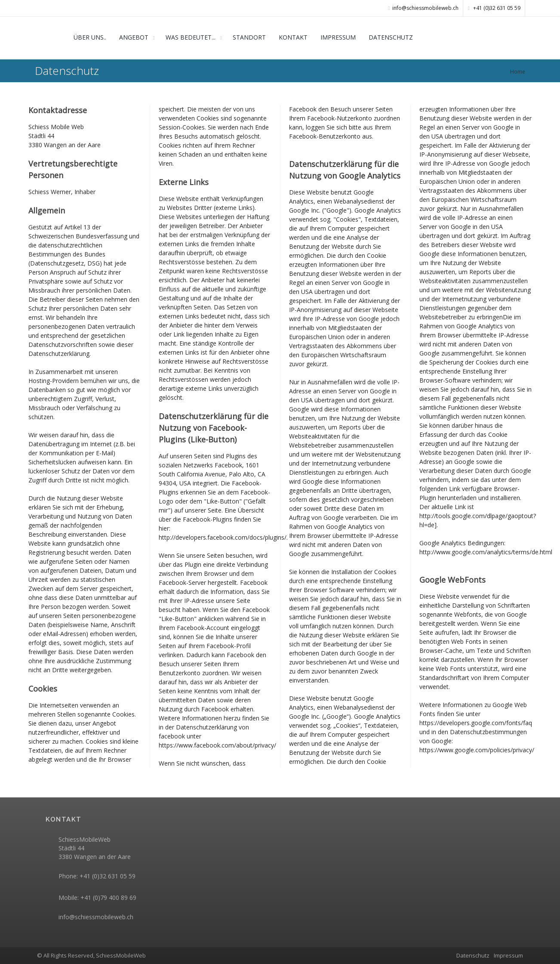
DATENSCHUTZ (391, 37)
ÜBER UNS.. (90, 37)
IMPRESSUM (338, 37)
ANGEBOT (134, 37)
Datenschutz (473, 955)
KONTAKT (293, 37)
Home (518, 72)
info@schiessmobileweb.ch (96, 917)
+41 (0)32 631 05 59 (494, 8)
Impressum (508, 955)
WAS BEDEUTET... (191, 37)
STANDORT (249, 37)
